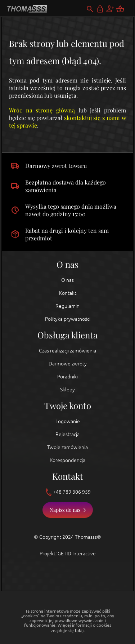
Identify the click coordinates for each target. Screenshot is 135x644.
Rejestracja (67, 434)
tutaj (79, 630)
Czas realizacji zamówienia (67, 351)
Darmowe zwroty (68, 364)
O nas (67, 280)
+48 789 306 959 (67, 492)
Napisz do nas (65, 510)
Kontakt (68, 293)
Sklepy (67, 390)
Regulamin (67, 306)
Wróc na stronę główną (42, 110)
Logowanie (68, 421)
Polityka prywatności (68, 319)
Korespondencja (67, 460)
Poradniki (67, 377)
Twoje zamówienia (67, 447)
